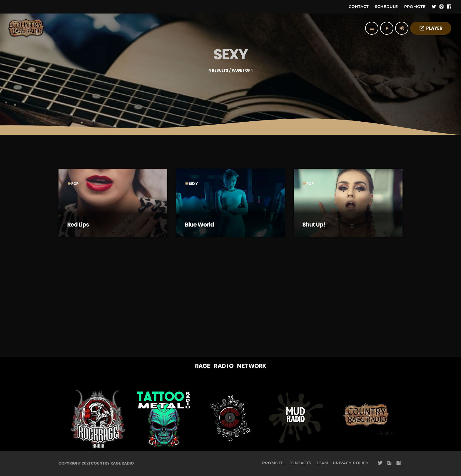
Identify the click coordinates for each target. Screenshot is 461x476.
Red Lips (79, 224)
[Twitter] (434, 7)
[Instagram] (442, 7)
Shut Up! (314, 224)
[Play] (387, 28)
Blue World (200, 224)
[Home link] (26, 28)
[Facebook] (449, 7)
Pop (75, 184)
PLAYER (431, 28)
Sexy (194, 184)
